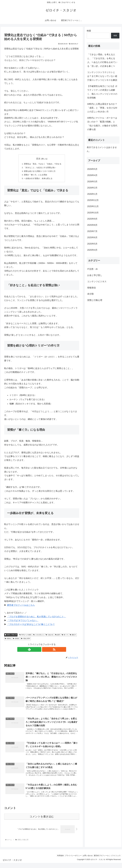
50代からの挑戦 (25, 636)
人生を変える (39, 636)
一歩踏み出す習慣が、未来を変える (38, 179)
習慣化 (8, 640)
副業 (58, 636)
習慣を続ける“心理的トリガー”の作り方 (39, 172)
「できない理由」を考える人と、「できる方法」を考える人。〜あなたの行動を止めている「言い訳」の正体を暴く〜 (102, 60)
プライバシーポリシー (70, 861)
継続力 (73, 636)
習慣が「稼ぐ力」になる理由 (35, 175)
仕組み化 (50, 636)
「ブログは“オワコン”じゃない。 (23, 621)
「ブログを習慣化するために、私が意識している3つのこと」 (36, 618)
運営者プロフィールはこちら (21, 606)
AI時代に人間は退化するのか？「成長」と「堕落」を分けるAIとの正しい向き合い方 (102, 108)
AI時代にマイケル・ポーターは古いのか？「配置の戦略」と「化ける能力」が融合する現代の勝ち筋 (102, 124)
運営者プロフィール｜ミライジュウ (106, 861)
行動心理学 (26, 640)
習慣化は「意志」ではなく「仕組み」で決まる (43, 164)
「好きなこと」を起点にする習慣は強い (40, 168)
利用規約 (56, 861)
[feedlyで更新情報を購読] (39, 650)
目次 (38, 159)
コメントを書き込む (42, 822)
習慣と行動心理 (11, 636)
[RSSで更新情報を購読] (44, 650)
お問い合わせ (86, 861)
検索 (89, 31)
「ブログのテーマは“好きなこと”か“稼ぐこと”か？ (31, 625)
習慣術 (16, 640)
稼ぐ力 (65, 636)
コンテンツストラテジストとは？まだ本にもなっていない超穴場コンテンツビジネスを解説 (102, 76)
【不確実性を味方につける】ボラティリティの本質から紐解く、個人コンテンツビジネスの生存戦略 (102, 92)
